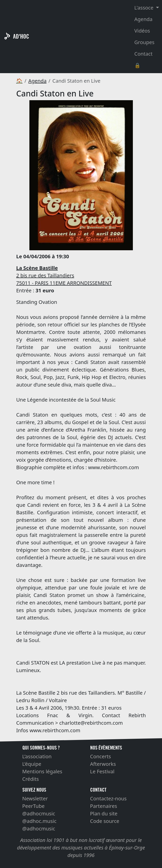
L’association (37, 756)
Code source (105, 821)
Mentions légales (42, 771)
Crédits (31, 779)
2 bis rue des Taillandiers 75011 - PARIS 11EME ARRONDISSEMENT (64, 275)
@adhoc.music (39, 821)
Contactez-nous (109, 798)
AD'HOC (21, 36)
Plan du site (104, 814)
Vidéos (142, 31)
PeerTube (34, 806)
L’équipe (32, 764)
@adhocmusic (39, 814)
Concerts (101, 756)
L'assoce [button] (145, 8)
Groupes (144, 42)
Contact (143, 54)
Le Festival (102, 771)
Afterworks (103, 764)
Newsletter (35, 798)
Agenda (143, 19)
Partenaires (104, 806)
